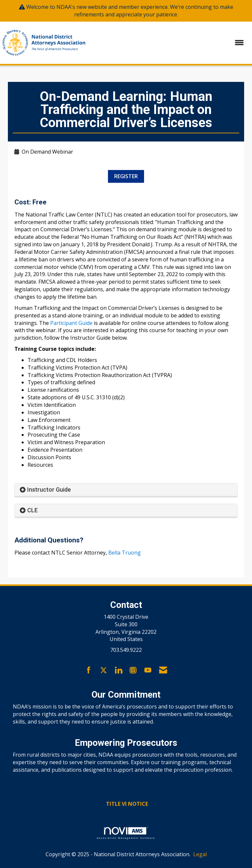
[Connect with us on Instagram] (133, 670)
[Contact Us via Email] (163, 670)
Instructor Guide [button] (49, 490)
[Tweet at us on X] (104, 670)
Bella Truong (125, 553)
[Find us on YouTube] (148, 670)
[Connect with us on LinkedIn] (118, 670)
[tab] (126, 490)
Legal (200, 854)
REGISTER (126, 176)
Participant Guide (71, 323)
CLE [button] (32, 510)
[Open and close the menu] (170, 43)
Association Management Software (126, 833)
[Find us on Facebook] (89, 670)
